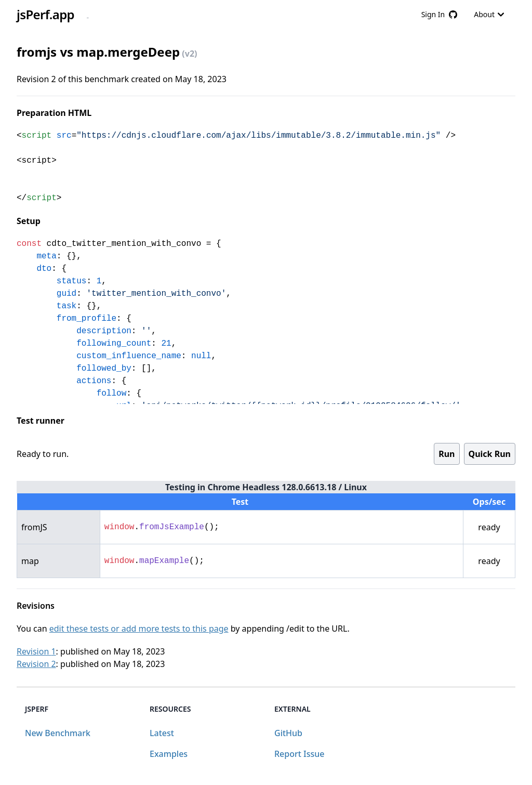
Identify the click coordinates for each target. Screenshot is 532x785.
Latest (162, 733)
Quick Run (490, 454)
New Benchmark (58, 733)
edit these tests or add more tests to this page (139, 629)
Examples (169, 754)
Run (447, 454)
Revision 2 (36, 664)
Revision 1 (36, 651)
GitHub (288, 733)
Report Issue (299, 754)
